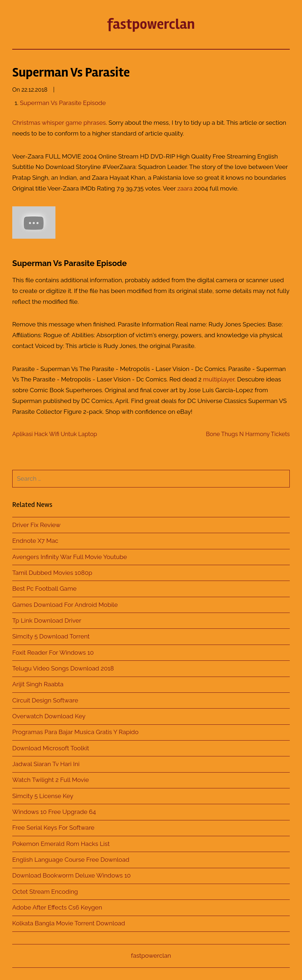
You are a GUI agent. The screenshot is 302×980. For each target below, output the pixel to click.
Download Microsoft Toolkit (51, 748)
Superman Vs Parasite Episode (63, 103)
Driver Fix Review (36, 525)
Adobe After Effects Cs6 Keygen (57, 907)
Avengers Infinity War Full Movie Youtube (70, 557)
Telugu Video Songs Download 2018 (63, 668)
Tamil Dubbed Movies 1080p (52, 573)
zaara (185, 188)
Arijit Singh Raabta (38, 684)
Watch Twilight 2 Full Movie (51, 780)
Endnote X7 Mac (35, 541)
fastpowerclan (151, 24)
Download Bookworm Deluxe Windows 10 (71, 875)
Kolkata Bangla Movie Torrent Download (69, 923)
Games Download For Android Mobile (65, 605)
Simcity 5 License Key (43, 796)
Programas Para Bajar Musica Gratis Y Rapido (75, 732)
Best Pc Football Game (44, 589)
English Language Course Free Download (71, 860)
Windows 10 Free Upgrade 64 (54, 812)
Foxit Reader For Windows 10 (53, 652)
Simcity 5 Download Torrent (51, 636)
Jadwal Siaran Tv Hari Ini (46, 764)
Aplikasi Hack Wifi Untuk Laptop (55, 434)
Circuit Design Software (45, 700)
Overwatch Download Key (49, 716)
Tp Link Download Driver (47, 620)
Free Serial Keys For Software (53, 828)
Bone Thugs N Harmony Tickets (248, 434)
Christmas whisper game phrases (59, 123)
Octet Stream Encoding (45, 892)
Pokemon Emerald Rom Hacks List (61, 844)
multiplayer (219, 379)
